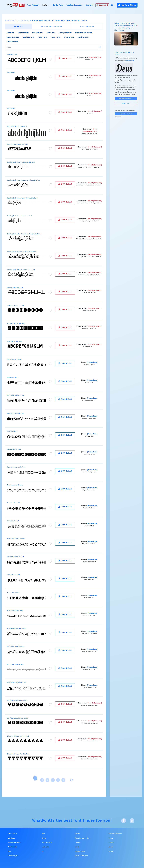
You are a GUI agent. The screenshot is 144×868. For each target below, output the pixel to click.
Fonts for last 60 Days (83, 838)
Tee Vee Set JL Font (14, 449)
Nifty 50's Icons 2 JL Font (16, 539)
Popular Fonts (80, 851)
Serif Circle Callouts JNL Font (17, 700)
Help (43, 834)
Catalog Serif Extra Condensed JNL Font (21, 270)
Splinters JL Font (13, 521)
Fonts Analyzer (33, 5)
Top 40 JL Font (12, 431)
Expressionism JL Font (15, 485)
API (43, 851)
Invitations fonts (12, 42)
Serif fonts (10, 33)
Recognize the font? (126, 99)
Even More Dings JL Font (16, 413)
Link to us (11, 838)
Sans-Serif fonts (23, 33)
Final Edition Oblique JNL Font (17, 144)
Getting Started (47, 843)
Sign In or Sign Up (127, 5)
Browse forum (126, 103)
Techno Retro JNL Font (15, 288)
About (111, 847)
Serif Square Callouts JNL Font (18, 718)
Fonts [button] (45, 5)
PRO (22, 5)
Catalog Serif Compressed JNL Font (19, 216)
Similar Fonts (58, 5)
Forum (77, 834)
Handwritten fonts (13, 37)
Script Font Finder (81, 856)
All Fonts (25, 21)
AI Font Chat (12, 847)
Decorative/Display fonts (84, 33)
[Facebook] (124, 821)
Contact (111, 851)
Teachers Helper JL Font (16, 557)
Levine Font (11, 73)
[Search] (100, 47)
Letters (78, 843)
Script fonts (51, 33)
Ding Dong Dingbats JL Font (17, 682)
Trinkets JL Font (13, 377)
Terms (111, 838)
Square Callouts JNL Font (16, 324)
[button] (113, 5)
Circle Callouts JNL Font (15, 306)
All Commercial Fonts (51, 27)
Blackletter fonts (28, 37)
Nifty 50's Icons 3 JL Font (16, 646)
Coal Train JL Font (13, 575)
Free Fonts (45, 847)
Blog (10, 851)
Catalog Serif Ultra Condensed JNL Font (21, 162)
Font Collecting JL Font (15, 611)
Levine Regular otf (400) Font (17, 126)
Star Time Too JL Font (15, 503)
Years (77, 847)
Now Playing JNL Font (15, 342)
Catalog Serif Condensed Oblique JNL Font (22, 252)
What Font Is (11, 21)
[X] (132, 821)
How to (44, 838)
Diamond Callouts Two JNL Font (18, 754)
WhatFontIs (43, 821)
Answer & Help (130, 61)
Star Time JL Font (13, 593)
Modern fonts (43, 37)
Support (102, 5)
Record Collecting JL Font (16, 467)
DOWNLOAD (65, 58)
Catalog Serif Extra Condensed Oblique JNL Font (24, 234)
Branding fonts (69, 37)
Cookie (111, 843)
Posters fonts (56, 37)
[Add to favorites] (50, 59)
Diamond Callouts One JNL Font (18, 736)
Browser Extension (14, 843)
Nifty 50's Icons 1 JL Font (16, 395)
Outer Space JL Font (14, 360)
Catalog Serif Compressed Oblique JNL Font (22, 198)
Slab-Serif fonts (38, 33)
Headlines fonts (83, 37)
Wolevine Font (12, 55)
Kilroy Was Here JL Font (15, 664)
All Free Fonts (87, 27)
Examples (89, 5)
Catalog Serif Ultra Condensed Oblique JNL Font (24, 180)
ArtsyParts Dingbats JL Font (17, 629)
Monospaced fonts (65, 33)
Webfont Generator (74, 5)
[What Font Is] (12, 5)
